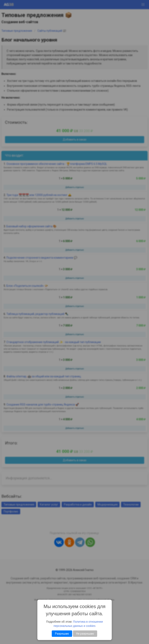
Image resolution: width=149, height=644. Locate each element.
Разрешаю (62, 634)
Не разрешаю (85, 634)
